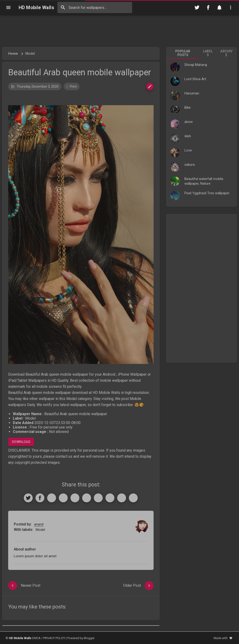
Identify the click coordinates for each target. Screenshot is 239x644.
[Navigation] (8, 7)
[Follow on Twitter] (197, 7)
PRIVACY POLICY (54, 638)
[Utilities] (231, 7)
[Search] (63, 7)
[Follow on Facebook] (208, 7)
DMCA (36, 638)
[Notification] (219, 7)
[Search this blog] (95, 7)
